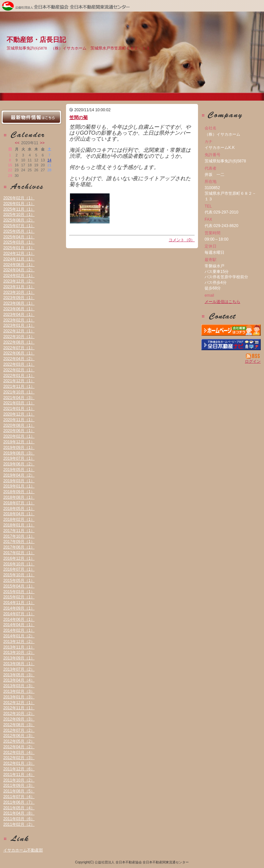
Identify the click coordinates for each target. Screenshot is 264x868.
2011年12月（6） (19, 769)
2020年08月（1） (19, 425)
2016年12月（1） (19, 558)
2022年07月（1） (19, 348)
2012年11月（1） (19, 708)
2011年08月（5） (19, 791)
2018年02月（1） (19, 519)
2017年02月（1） (19, 553)
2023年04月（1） (19, 315)
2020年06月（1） (19, 431)
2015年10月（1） (19, 575)
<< (17, 143)
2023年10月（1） (19, 292)
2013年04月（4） (19, 680)
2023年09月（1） (19, 298)
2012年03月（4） (19, 752)
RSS (253, 356)
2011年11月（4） (19, 775)
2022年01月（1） (19, 376)
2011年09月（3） (19, 785)
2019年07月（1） (19, 458)
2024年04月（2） (19, 270)
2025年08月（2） (19, 220)
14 (49, 160)
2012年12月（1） (19, 703)
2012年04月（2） (19, 747)
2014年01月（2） (19, 636)
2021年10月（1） (19, 392)
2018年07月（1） (19, 503)
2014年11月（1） (19, 603)
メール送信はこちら (222, 302)
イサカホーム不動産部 (23, 850)
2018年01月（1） (19, 525)
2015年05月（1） (19, 581)
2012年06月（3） (19, 736)
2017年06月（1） (19, 547)
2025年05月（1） (19, 231)
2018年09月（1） (19, 492)
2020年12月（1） (19, 414)
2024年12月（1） (19, 253)
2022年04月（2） (19, 359)
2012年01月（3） (19, 763)
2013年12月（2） (19, 642)
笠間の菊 (79, 117)
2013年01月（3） (19, 697)
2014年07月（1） (19, 614)
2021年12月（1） (19, 381)
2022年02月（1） (19, 370)
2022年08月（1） (19, 342)
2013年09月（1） (19, 658)
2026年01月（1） (19, 204)
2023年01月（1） (19, 325)
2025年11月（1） (19, 209)
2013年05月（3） (19, 675)
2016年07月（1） (19, 569)
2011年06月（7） (19, 802)
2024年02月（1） (19, 276)
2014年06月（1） (19, 619)
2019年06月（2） (19, 464)
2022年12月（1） (19, 331)
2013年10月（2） (19, 652)
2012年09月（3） (19, 719)
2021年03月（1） (19, 403)
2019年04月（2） (19, 475)
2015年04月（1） (19, 586)
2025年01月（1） (19, 248)
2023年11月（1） (19, 287)
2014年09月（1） (19, 608)
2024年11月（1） (19, 259)
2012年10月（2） (19, 714)
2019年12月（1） (19, 442)
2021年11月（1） (19, 386)
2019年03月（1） (19, 481)
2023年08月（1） (19, 303)
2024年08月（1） (19, 265)
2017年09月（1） (19, 542)
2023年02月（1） (19, 320)
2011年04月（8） (19, 813)
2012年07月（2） (19, 730)
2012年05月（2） (19, 741)
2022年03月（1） (19, 364)
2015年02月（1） (19, 597)
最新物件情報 (31, 117)
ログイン (253, 361)
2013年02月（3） (19, 691)
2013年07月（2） (19, 669)
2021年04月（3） (19, 398)
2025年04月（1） (19, 237)
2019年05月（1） (19, 470)
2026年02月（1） (19, 198)
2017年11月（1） (19, 531)
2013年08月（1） (19, 664)
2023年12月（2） (19, 281)
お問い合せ (231, 316)
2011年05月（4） (19, 808)
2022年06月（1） (19, 353)
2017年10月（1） (19, 536)
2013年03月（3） (19, 686)
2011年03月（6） (19, 819)
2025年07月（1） (19, 226)
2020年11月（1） (19, 420)
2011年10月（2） (19, 780)
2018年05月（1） (19, 509)
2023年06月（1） (19, 309)
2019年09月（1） (19, 448)
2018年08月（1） (19, 497)
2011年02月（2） (19, 824)
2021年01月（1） (19, 409)
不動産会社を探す (231, 345)
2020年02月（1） (19, 436)
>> (42, 143)
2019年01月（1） (19, 486)
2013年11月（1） (19, 647)
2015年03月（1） (19, 592)
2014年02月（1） (19, 630)
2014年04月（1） (19, 625)
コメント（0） (182, 240)
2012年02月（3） (19, 758)
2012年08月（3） (19, 725)
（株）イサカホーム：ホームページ (231, 330)
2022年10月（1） (19, 337)
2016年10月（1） (19, 564)
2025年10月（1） (19, 215)
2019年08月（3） (19, 453)
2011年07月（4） (19, 797)
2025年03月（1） (19, 242)
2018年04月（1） (19, 514)
